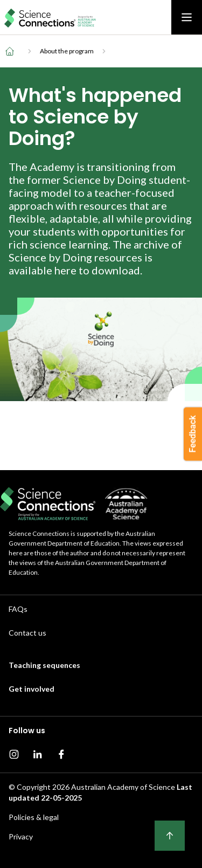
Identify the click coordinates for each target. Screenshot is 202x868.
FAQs (18, 609)
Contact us (27, 633)
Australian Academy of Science (123, 787)
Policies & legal (34, 817)
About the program (67, 51)
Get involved (32, 689)
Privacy (21, 836)
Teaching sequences (44, 665)
